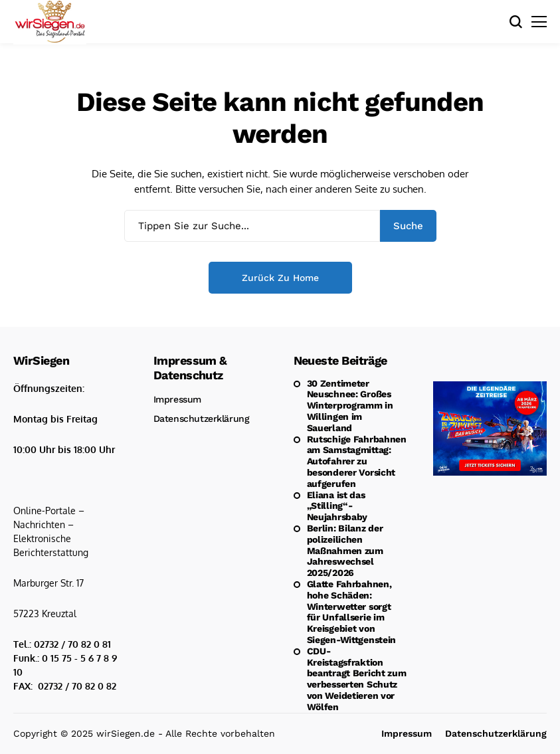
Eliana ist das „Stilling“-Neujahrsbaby (337, 506)
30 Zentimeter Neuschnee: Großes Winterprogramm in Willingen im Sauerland (350, 406)
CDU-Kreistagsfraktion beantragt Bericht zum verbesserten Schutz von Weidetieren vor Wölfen (357, 679)
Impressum (177, 399)
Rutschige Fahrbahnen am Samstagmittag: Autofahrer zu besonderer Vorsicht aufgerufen (357, 461)
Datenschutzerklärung (202, 419)
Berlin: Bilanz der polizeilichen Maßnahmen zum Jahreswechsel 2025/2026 (345, 550)
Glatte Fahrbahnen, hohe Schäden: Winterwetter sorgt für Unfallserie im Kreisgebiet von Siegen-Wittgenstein (352, 612)
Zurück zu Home (280, 278)
